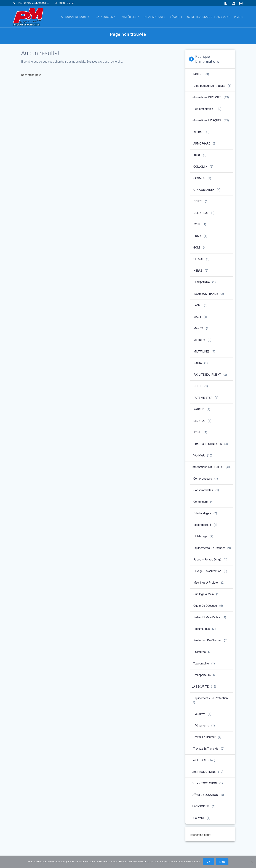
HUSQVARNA (202, 282)
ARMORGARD (202, 144)
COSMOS (199, 178)
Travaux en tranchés (206, 749)
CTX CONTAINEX (204, 190)
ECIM (197, 224)
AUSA (197, 155)
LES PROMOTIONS (204, 772)
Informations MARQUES (206, 120)
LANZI (197, 305)
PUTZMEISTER (203, 398)
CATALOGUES (104, 17)
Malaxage (201, 536)
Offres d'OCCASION (204, 783)
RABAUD (199, 409)
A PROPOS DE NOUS (74, 17)
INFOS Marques (155, 17)
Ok (208, 862)
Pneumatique (202, 629)
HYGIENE (197, 74)
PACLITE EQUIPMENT (207, 375)
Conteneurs (201, 502)
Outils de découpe (205, 606)
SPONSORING (201, 806)
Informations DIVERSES (206, 97)
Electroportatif (202, 525)
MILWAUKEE (201, 352)
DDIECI (198, 201)
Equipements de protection (211, 698)
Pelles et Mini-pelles (207, 617)
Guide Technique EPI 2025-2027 (208, 17)
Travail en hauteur (204, 737)
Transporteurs (202, 675)
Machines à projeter (206, 583)
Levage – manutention (207, 571)
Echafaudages (202, 513)
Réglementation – (204, 109)
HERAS (198, 271)
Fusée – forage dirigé (207, 559)
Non (222, 862)
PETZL (198, 386)
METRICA (199, 340)
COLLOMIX (200, 167)
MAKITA (198, 328)
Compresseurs (203, 479)
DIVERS (239, 17)
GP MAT (198, 259)
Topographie (201, 663)
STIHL (197, 432)
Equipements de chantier (209, 548)
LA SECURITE (200, 687)
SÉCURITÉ (176, 17)
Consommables (203, 490)
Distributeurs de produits (209, 86)
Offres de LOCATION (205, 795)
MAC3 (197, 317)
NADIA (198, 363)
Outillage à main (204, 594)
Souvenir (199, 818)
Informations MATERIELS (207, 467)
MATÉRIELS (129, 17)
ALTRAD (198, 132)
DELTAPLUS (201, 213)
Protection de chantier (207, 640)
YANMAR (199, 456)
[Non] (252, 862)
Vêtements (202, 726)
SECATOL (199, 421)
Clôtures (200, 652)
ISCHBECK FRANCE (206, 294)
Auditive (200, 714)
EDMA (197, 236)
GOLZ (197, 248)
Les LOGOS (199, 760)
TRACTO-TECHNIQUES (208, 444)
